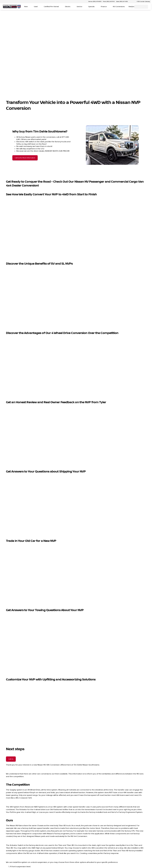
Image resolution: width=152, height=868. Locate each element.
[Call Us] (11, 759)
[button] (132, 2)
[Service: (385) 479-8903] (95, 2)
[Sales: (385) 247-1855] (122, 2)
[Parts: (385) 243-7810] (109, 2)
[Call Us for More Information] (25, 158)
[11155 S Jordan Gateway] (142, 2)
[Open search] (128, 7)
